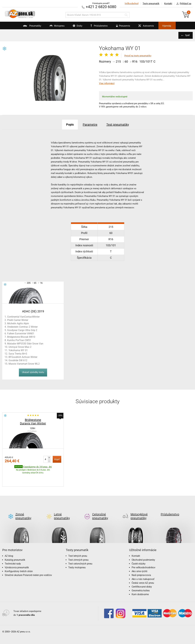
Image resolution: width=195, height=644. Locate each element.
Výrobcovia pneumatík (17, 556)
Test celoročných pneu (80, 552)
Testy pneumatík (151, 4)
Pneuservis (121, 27)
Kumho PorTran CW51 (19, 340)
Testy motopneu (77, 556)
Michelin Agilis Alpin (18, 323)
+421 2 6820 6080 (101, 7)
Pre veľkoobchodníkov (144, 556)
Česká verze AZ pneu (143, 571)
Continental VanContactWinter (23, 317)
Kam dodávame (140, 582)
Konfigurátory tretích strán (19, 559)
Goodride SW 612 (18, 360)
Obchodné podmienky (143, 548)
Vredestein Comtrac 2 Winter (22, 327)
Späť (187, 35)
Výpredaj (167, 26)
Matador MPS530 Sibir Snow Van (25, 344)
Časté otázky (139, 552)
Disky (76, 27)
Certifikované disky (142, 575)
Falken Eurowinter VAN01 (21, 334)
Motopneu (55, 27)
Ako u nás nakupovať (143, 567)
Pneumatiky (30, 27)
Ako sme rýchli (139, 559)
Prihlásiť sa (183, 4)
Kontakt (168, 4)
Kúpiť (57, 459)
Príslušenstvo (99, 26)
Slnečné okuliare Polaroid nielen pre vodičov (28, 563)
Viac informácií (107, 83)
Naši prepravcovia (141, 563)
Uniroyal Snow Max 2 (20, 347)
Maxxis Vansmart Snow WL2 (24, 364)
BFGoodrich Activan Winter (23, 357)
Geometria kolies (141, 579)
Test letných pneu (78, 544)
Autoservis (144, 27)
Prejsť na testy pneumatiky (138, 56)
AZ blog (9, 544)
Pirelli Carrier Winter (18, 320)
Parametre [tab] (90, 125)
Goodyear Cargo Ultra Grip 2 (22, 330)
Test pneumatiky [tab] (118, 125)
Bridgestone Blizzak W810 (21, 337)
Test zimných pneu (78, 548)
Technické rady (13, 552)
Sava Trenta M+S (18, 354)
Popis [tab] (70, 125)
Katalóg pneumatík (15, 548)
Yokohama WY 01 (18, 350)
